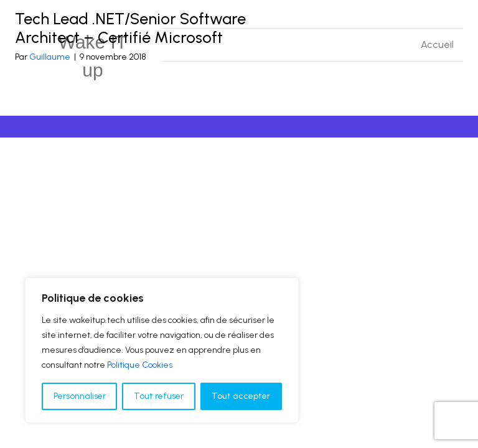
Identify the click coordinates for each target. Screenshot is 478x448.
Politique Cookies (140, 365)
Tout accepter (241, 396)
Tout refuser (159, 396)
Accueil (437, 44)
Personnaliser (80, 396)
